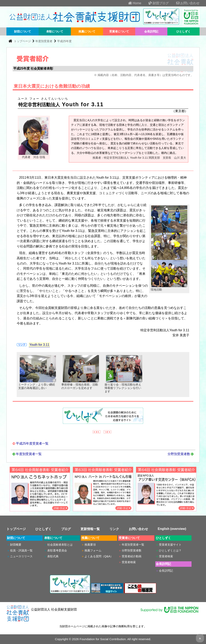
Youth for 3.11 (39, 345)
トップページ (23, 41)
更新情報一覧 (90, 529)
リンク (114, 529)
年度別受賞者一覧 (29, 454)
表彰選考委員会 (57, 550)
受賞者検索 (129, 562)
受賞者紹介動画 (132, 556)
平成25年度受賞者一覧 (32, 443)
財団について (23, 31)
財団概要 (16, 545)
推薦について (87, 31)
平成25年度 (64, 41)
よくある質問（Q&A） (99, 556)
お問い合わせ (185, 3)
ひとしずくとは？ (170, 550)
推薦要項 (90, 545)
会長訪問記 (151, 31)
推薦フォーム (93, 550)
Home (131, 3)
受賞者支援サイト (170, 545)
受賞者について (119, 31)
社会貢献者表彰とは (60, 545)
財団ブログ (156, 3)
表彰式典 (53, 556)
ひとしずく (183, 31)
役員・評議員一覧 (21, 550)
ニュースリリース (21, 556)
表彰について (55, 31)
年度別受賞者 (44, 41)
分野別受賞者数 (179, 454)
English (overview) (172, 529)
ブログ (66, 529)
